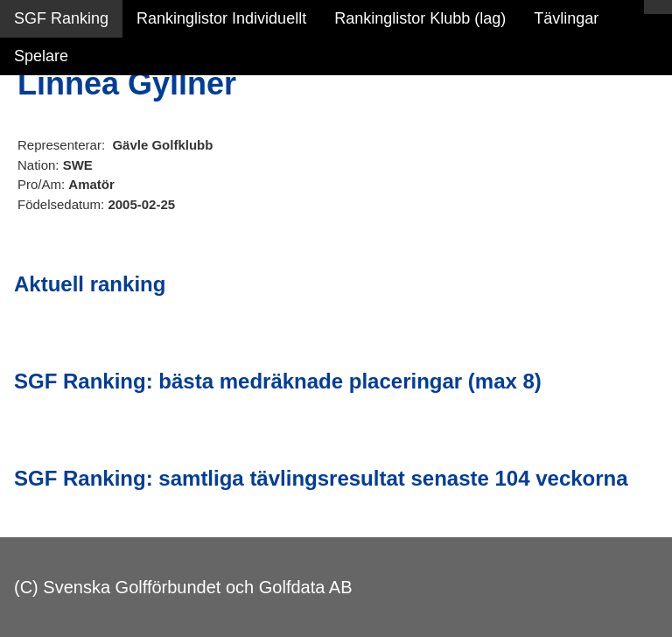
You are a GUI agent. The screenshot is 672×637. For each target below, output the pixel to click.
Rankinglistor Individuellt (221, 18)
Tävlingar (566, 18)
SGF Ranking (61, 18)
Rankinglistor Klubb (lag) (420, 18)
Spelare (41, 56)
